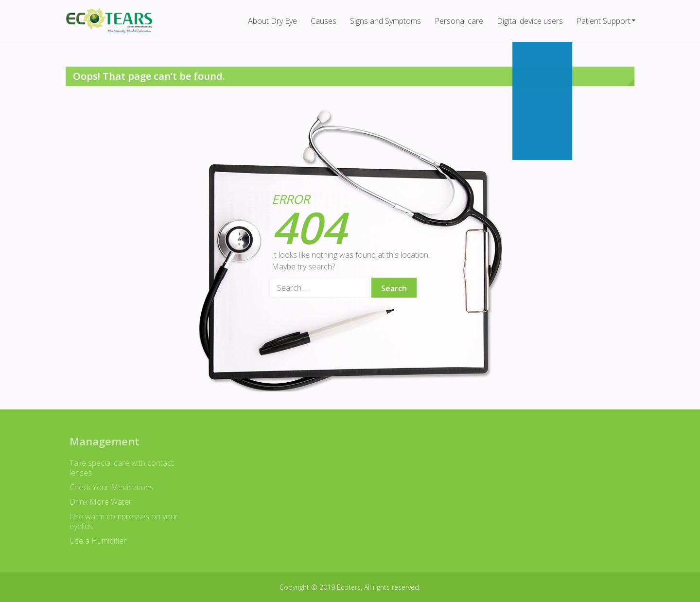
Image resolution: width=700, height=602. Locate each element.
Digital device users (530, 21)
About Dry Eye (272, 21)
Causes (324, 21)
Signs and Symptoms (385, 21)
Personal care (459, 21)
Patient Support (604, 21)
